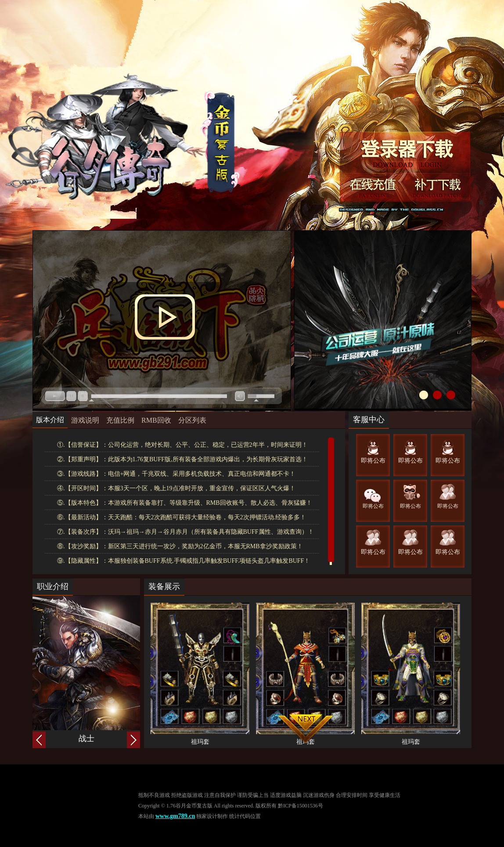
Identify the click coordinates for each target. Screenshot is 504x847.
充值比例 (120, 420)
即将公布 (373, 461)
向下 (306, 729)
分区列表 (192, 420)
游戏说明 (85, 420)
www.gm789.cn (175, 816)
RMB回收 (156, 420)
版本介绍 (50, 420)
